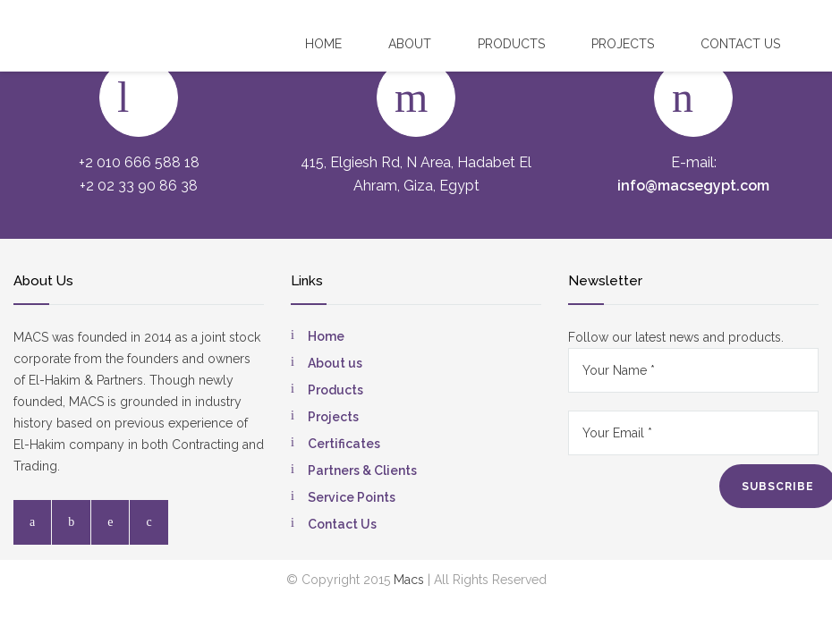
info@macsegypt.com (693, 186)
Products (511, 44)
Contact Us (342, 524)
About (410, 44)
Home (323, 44)
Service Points (352, 497)
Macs (409, 580)
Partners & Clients (362, 470)
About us (335, 363)
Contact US (740, 44)
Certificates (344, 444)
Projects (623, 44)
